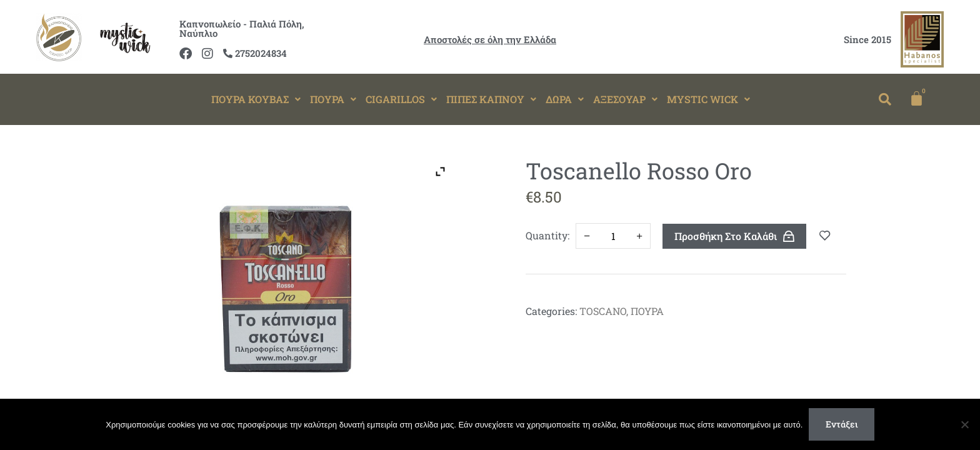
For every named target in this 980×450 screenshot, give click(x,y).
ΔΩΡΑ (565, 99)
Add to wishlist (825, 236)
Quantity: (547, 235)
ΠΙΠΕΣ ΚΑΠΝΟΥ (491, 99)
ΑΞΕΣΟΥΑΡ (625, 99)
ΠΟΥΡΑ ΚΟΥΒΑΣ (256, 99)
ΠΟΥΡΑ (333, 99)
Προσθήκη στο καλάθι (726, 236)
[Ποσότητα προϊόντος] (613, 236)
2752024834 (255, 53)
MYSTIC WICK (708, 99)
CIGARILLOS (401, 99)
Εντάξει (842, 424)
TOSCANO (603, 311)
